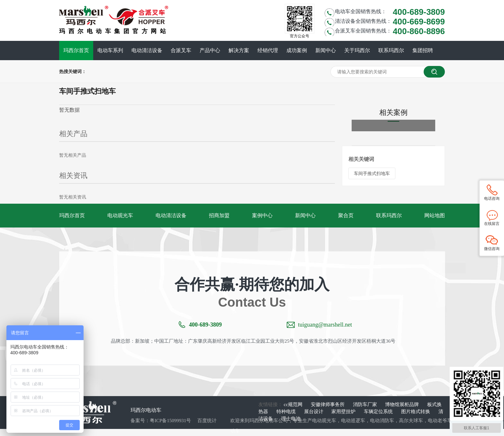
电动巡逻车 (353, 421)
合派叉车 (181, 50)
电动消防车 (382, 421)
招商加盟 (219, 215)
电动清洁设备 (147, 50)
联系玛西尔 (391, 50)
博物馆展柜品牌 (403, 404)
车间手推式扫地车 (372, 173)
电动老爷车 (440, 421)
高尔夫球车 (411, 421)
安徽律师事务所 (328, 404)
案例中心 (262, 215)
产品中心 (210, 50)
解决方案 (239, 50)
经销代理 (268, 50)
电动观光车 (120, 215)
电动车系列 (110, 50)
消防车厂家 (366, 404)
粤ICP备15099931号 (170, 421)
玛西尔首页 (76, 50)
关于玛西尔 (357, 50)
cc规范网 (294, 404)
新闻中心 (326, 50)
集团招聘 (423, 50)
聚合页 (346, 215)
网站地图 (435, 215)
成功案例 (297, 50)
